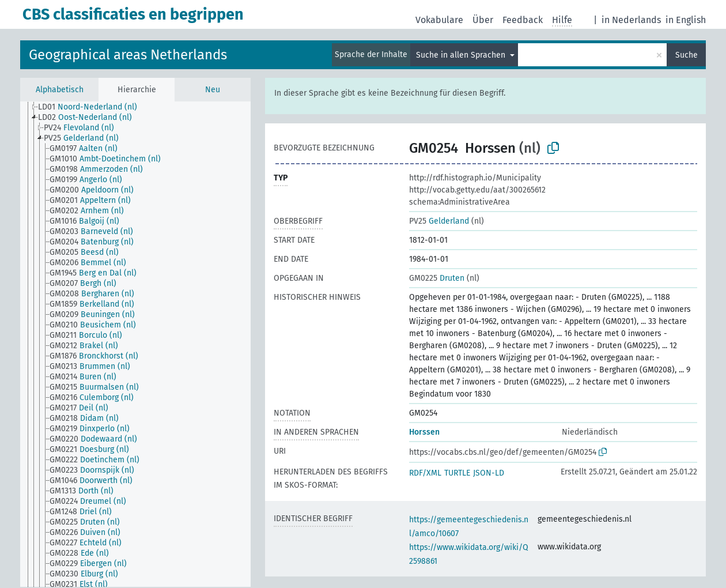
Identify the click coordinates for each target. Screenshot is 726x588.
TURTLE (457, 473)
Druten (437, 278)
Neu (213, 90)
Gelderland (439, 221)
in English (686, 20)
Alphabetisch (60, 90)
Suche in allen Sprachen (462, 55)
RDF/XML (425, 473)
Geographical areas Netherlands (128, 55)
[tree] (135, 344)
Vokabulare (439, 20)
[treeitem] (92, 107)
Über (483, 20)
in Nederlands (631, 20)
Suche (687, 55)
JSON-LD (489, 473)
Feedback (523, 20)
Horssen (424, 432)
